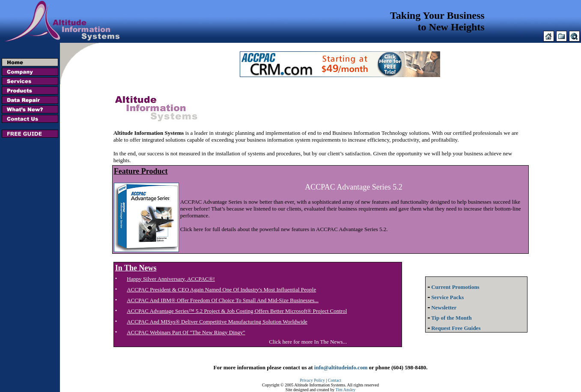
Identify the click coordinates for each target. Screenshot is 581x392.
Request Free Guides (453, 328)
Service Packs (445, 297)
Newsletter (441, 307)
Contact (335, 380)
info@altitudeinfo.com (341, 367)
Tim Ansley (346, 390)
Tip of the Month (449, 318)
